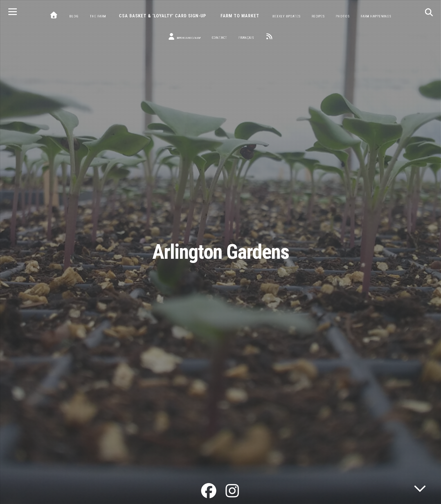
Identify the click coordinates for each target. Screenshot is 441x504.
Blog (74, 16)
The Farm (98, 16)
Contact (220, 38)
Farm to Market (240, 16)
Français (246, 38)
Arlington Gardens (221, 252)
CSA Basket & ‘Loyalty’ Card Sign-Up (163, 16)
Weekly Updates (286, 16)
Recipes (318, 16)
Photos (343, 16)
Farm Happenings (376, 16)
